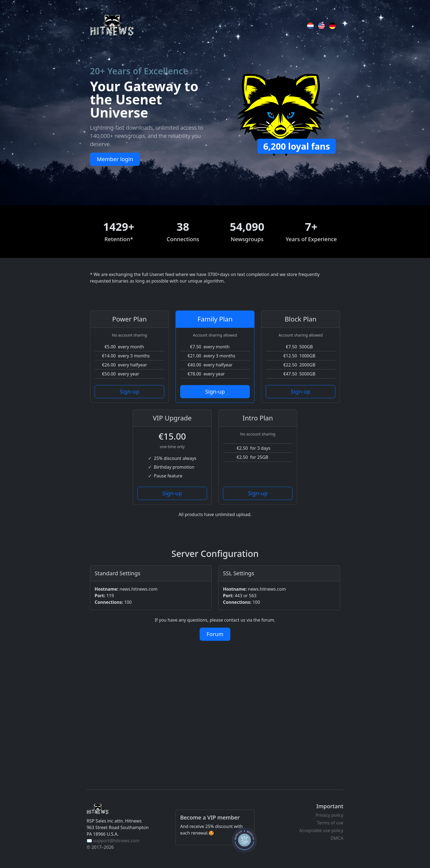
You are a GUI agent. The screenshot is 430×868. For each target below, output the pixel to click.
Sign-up (129, 392)
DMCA (337, 838)
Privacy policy (329, 815)
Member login (115, 159)
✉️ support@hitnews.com (113, 841)
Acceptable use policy (321, 830)
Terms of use (330, 823)
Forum (215, 634)
